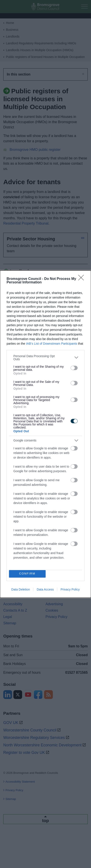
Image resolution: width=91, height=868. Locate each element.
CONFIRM (27, 574)
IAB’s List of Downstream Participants (52, 344)
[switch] (74, 368)
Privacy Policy (70, 589)
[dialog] (45, 434)
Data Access (45, 589)
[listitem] (45, 358)
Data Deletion (21, 589)
